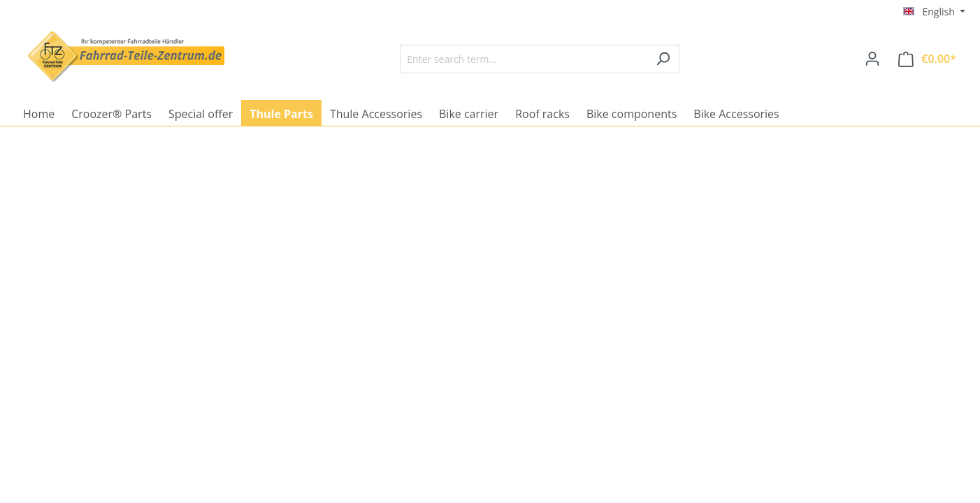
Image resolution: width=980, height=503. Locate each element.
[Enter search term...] (524, 59)
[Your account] (872, 59)
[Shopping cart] (927, 59)
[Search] (663, 59)
